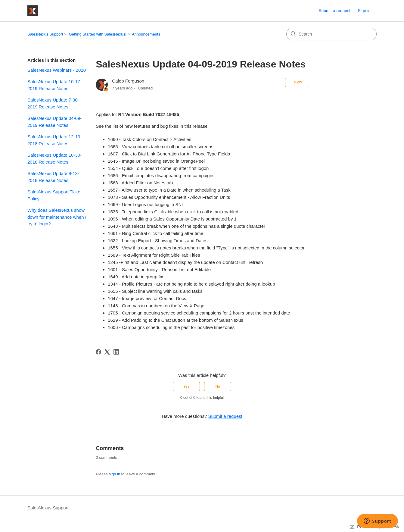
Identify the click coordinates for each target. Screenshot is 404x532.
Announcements (146, 34)
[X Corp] (107, 352)
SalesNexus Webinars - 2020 (57, 70)
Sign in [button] (364, 11)
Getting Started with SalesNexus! (98, 34)
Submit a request (334, 11)
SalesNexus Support (45, 34)
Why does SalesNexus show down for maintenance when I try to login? (57, 217)
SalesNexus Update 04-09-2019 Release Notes (54, 122)
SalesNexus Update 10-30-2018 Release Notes (54, 158)
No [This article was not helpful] (218, 386)
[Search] (331, 34)
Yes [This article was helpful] (186, 386)
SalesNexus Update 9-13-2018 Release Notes (53, 177)
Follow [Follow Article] (297, 82)
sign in (115, 474)
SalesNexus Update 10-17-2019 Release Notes (54, 85)
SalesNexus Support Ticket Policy (54, 195)
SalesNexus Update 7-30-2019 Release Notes (53, 103)
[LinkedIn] (116, 352)
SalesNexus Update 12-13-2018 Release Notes (54, 140)
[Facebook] (98, 352)
